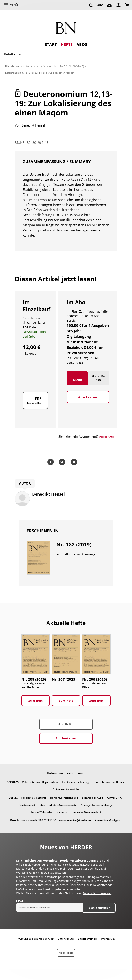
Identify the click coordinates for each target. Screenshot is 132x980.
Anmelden (107, 437)
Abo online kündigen (108, 821)
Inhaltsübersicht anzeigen (79, 555)
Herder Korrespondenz (64, 798)
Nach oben (66, 953)
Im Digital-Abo (98, 383)
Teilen (51, 462)
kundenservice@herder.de (75, 821)
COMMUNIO (115, 798)
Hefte (67, 44)
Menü (14, 5)
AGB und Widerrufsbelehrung (36, 939)
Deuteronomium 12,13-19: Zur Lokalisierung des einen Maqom (40, 73)
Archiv (53, 66)
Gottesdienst (27, 805)
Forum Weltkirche (42, 812)
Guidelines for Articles (66, 789)
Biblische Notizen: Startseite (21, 66)
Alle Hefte (66, 724)
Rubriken (11, 54)
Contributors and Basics (109, 782)
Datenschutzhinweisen (97, 894)
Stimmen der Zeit (93, 798)
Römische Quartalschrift (87, 812)
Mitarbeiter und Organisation (40, 782)
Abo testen (88, 402)
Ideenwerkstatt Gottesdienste (58, 805)
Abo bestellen (66, 738)
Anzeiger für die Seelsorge (97, 805)
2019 (63, 66)
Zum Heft (35, 701)
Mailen (75, 462)
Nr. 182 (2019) (76, 66)
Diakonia (62, 812)
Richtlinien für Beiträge (76, 782)
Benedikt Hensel (33, 125)
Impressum (108, 939)
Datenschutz (66, 939)
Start (51, 44)
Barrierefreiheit (87, 939)
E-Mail (20, 901)
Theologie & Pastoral (33, 798)
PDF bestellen (35, 406)
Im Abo (77, 385)
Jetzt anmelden (99, 908)
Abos (82, 44)
